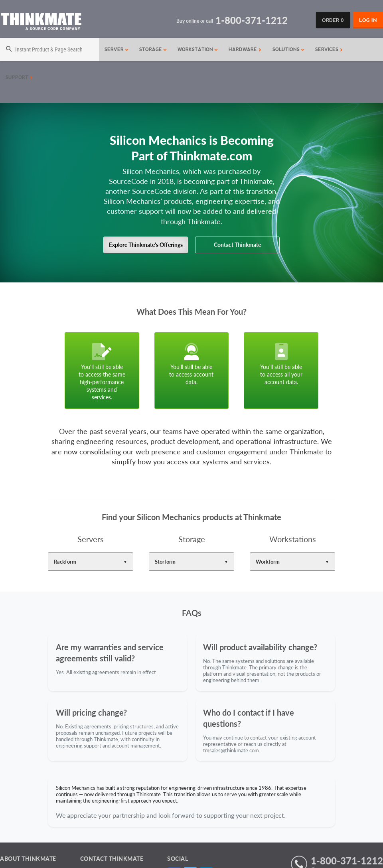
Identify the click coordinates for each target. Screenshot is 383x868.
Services (329, 49)
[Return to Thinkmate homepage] (41, 23)
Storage (153, 49)
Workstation (198, 49)
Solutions (289, 49)
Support (19, 77)
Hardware (245, 49)
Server (117, 49)
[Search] (49, 49)
